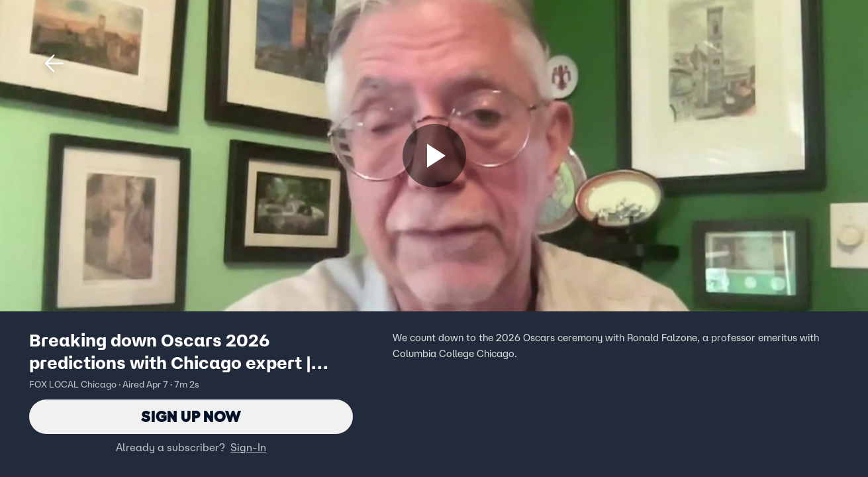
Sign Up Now (191, 416)
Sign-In (248, 447)
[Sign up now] (434, 156)
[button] (54, 64)
